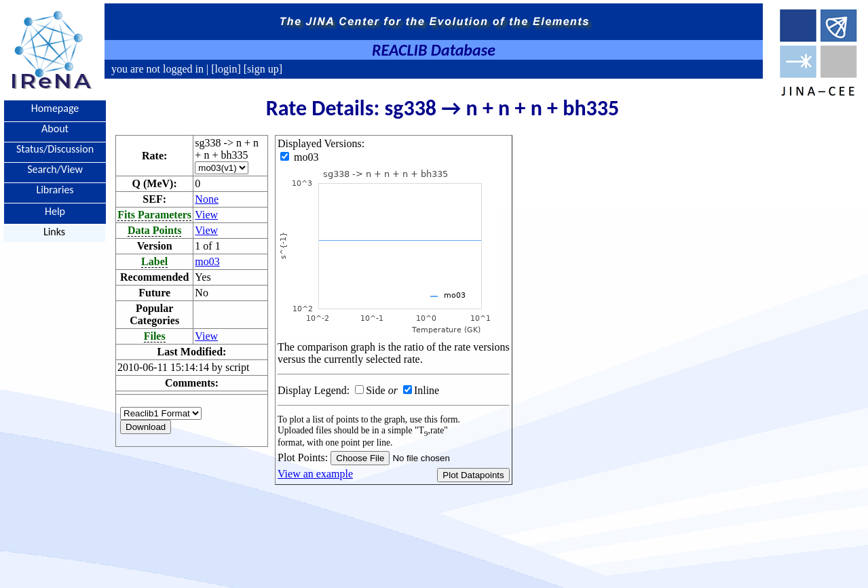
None (207, 199)
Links (54, 232)
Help (55, 211)
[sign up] (262, 69)
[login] (226, 69)
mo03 (207, 261)
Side (375, 390)
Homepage (55, 108)
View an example (315, 474)
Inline (427, 390)
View (206, 215)
